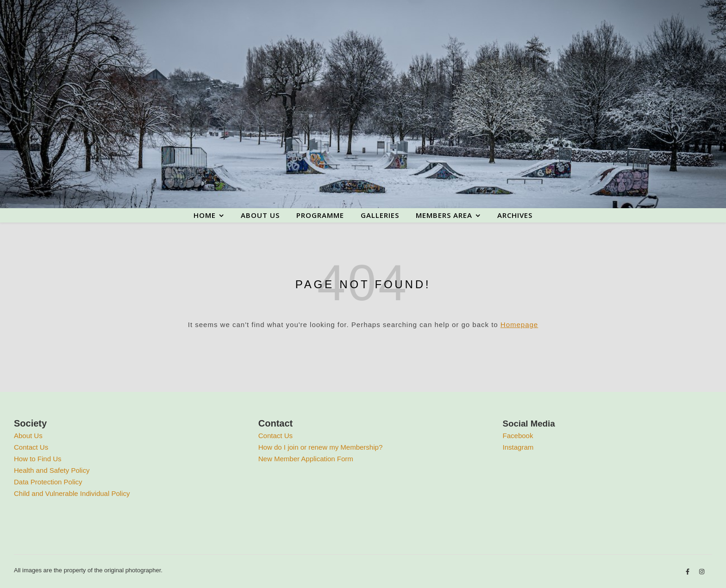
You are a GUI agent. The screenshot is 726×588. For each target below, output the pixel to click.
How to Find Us (38, 459)
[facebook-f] (688, 572)
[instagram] (702, 572)
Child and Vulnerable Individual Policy (72, 493)
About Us (28, 436)
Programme (320, 215)
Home (205, 215)
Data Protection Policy (48, 482)
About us (260, 215)
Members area (444, 215)
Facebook (518, 436)
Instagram (518, 447)
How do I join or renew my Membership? (320, 447)
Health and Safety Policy (52, 470)
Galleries (380, 215)
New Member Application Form (306, 459)
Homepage (519, 325)
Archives (515, 215)
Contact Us (31, 447)
